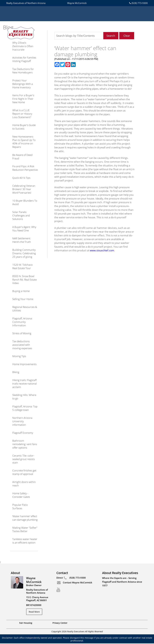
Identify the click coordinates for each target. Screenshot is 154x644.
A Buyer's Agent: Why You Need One (24, 229)
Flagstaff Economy (23, 433)
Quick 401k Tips (21, 178)
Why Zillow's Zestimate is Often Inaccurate (23, 46)
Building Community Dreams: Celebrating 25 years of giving (24, 253)
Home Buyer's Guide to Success (24, 127)
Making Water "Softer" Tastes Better (25, 529)
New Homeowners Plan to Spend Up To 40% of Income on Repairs (24, 142)
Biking (16, 372)
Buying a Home (21, 291)
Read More (35, 612)
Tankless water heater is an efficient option (25, 541)
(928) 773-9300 (138, 3)
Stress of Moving (22, 333)
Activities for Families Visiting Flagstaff (24, 59)
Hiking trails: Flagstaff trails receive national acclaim (25, 384)
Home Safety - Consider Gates (21, 495)
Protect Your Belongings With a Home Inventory (23, 84)
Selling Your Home (23, 299)
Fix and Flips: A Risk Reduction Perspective (25, 168)
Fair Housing (26, 623)
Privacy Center (60, 623)
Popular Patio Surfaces (20, 507)
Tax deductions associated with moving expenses (22, 345)
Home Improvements (24, 364)
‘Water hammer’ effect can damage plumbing (25, 518)
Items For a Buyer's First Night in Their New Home (23, 99)
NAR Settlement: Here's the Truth (22, 240)
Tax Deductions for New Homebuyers (23, 71)
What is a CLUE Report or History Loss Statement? (22, 114)
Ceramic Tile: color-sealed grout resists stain (24, 459)
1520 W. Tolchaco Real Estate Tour (22, 266)
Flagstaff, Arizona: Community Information (22, 322)
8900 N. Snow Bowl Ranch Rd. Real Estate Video (25, 280)
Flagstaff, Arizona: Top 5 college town (25, 408)
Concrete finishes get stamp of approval (24, 472)
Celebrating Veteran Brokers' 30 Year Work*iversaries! (24, 189)
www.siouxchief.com (102, 250)
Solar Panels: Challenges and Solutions (21, 215)
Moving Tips (19, 356)
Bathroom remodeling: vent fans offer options (25, 444)
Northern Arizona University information (22, 421)
